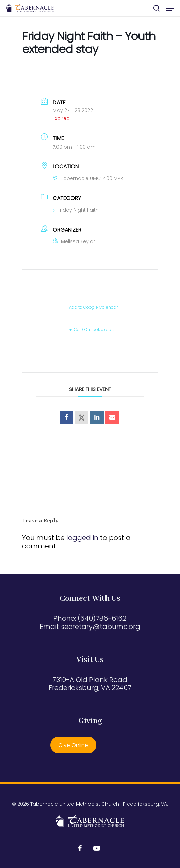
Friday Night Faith (76, 210)
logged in (82, 538)
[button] (170, 8)
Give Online (73, 745)
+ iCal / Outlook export (92, 329)
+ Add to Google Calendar (92, 307)
